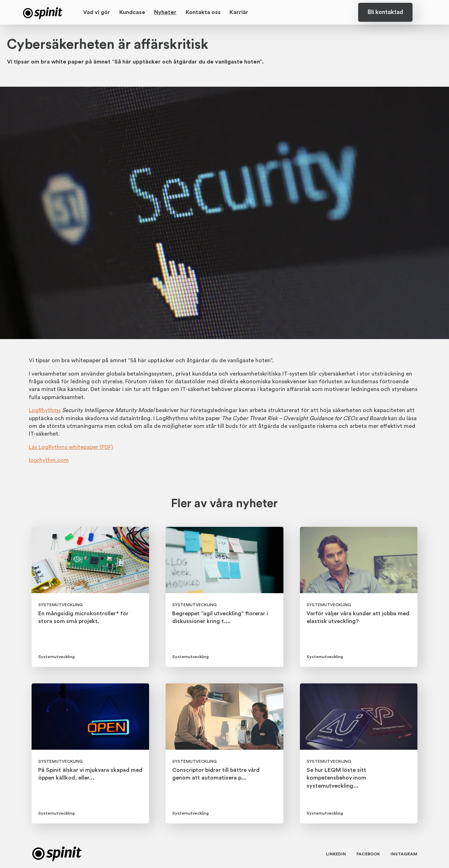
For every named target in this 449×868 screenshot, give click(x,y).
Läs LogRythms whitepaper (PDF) (71, 447)
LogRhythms (45, 410)
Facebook (368, 854)
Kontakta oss (203, 12)
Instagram (404, 854)
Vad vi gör (97, 12)
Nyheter (165, 12)
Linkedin (336, 854)
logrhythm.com (49, 460)
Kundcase (132, 12)
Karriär (239, 12)
